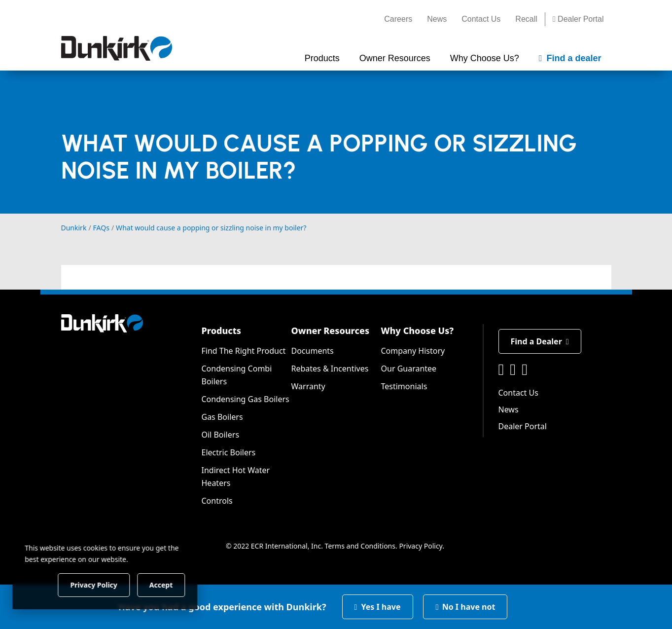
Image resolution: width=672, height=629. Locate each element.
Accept (168, 584)
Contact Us (481, 19)
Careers (398, 19)
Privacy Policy (421, 546)
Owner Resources (331, 331)
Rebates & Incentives (330, 369)
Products (221, 331)
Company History (413, 351)
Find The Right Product (244, 351)
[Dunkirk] (117, 48)
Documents (313, 351)
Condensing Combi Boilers (237, 375)
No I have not (465, 607)
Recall (526, 19)
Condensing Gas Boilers (246, 399)
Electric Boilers (229, 452)
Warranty (308, 386)
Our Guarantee (409, 369)
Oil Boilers (221, 435)
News (437, 19)
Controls (217, 501)
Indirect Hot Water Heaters (236, 477)
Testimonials (404, 386)
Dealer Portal (578, 19)
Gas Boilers (222, 417)
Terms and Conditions (360, 546)
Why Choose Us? (418, 331)
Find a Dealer (540, 341)
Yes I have (378, 607)
